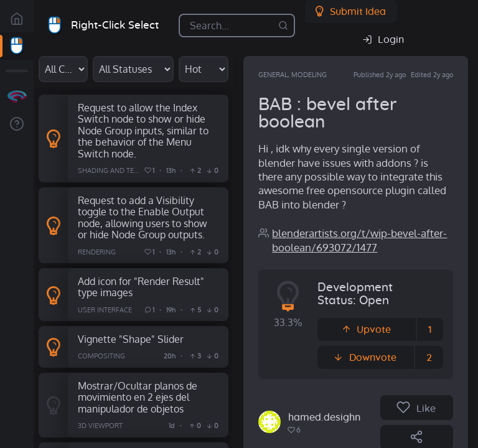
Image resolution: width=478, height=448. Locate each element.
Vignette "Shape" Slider (131, 339)
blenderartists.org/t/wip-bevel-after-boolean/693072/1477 (359, 240)
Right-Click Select (115, 25)
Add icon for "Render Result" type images (141, 287)
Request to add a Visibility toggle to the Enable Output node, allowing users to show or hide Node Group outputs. (143, 217)
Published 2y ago (380, 75)
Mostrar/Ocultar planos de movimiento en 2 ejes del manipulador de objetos (138, 397)
